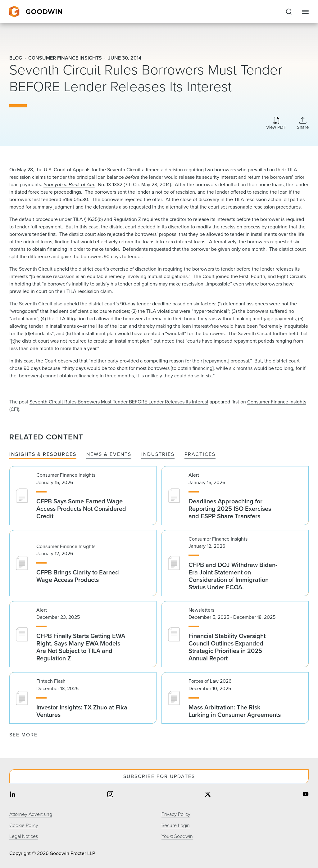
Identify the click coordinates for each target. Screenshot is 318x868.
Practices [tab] (200, 454)
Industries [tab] (158, 454)
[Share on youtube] (306, 795)
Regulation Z (127, 219)
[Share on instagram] (110, 795)
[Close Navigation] (305, 12)
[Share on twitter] (208, 795)
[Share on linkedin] (12, 795)
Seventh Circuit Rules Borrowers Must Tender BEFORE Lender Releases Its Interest (119, 402)
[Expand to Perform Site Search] (289, 12)
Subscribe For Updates (159, 776)
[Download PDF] (276, 124)
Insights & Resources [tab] (43, 454)
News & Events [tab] (109, 454)
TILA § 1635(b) (89, 219)
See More (23, 735)
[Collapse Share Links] (303, 123)
